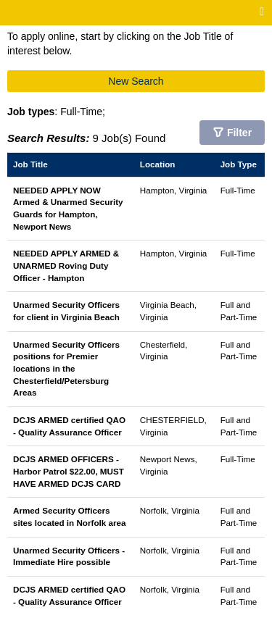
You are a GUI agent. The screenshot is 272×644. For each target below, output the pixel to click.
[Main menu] (262, 12)
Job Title (30, 164)
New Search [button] (136, 81)
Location (158, 164)
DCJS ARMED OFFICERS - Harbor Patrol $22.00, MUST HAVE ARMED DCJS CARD (69, 471)
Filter (239, 133)
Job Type (239, 164)
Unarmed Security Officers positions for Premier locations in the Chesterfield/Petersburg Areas (66, 369)
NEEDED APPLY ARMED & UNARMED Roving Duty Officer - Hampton (66, 265)
